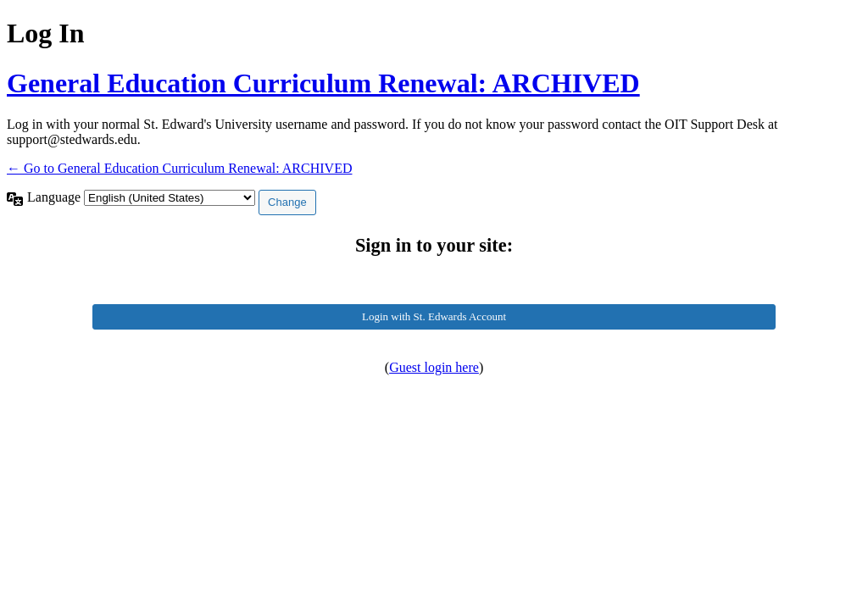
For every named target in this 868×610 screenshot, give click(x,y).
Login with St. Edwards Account (434, 316)
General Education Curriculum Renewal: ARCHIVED (323, 83)
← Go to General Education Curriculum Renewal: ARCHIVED (179, 168)
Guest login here (434, 367)
